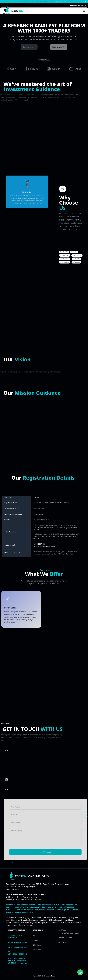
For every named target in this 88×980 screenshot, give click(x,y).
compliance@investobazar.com (44, 546)
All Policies (62, 942)
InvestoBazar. (50, 976)
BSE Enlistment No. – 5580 (17, 942)
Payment (36, 940)
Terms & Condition (65, 938)
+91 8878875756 (60, 2)
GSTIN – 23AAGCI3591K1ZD (18, 947)
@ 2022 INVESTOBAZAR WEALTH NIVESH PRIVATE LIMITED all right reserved (17, 961)
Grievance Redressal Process (69, 933)
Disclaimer (37, 945)
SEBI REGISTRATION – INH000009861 (16, 937)
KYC (34, 936)
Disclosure (37, 950)
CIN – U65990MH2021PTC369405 (18, 953)
